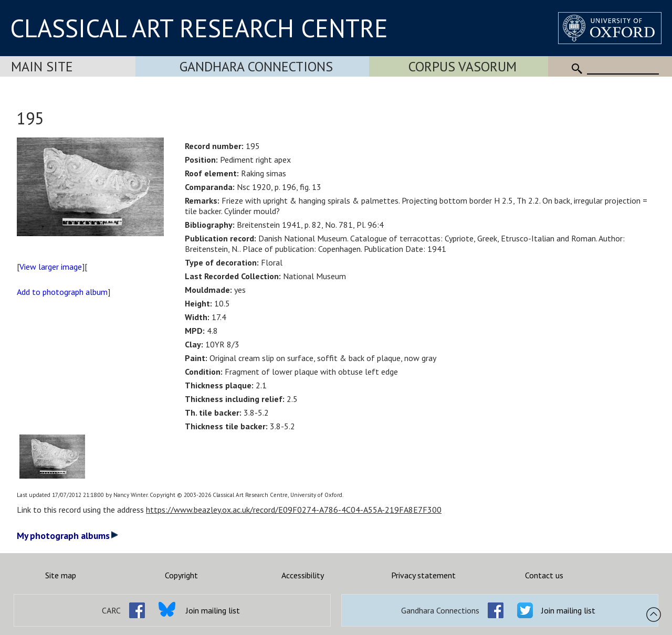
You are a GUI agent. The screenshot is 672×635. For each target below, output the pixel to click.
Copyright (181, 575)
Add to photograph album (62, 292)
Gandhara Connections (256, 66)
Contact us (544, 575)
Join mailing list (213, 610)
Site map (61, 575)
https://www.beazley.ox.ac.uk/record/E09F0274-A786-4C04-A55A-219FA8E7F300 (294, 510)
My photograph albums (67, 536)
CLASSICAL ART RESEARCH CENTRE (199, 28)
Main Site (42, 66)
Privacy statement (423, 575)
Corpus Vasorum (463, 66)
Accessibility (303, 575)
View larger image (51, 267)
